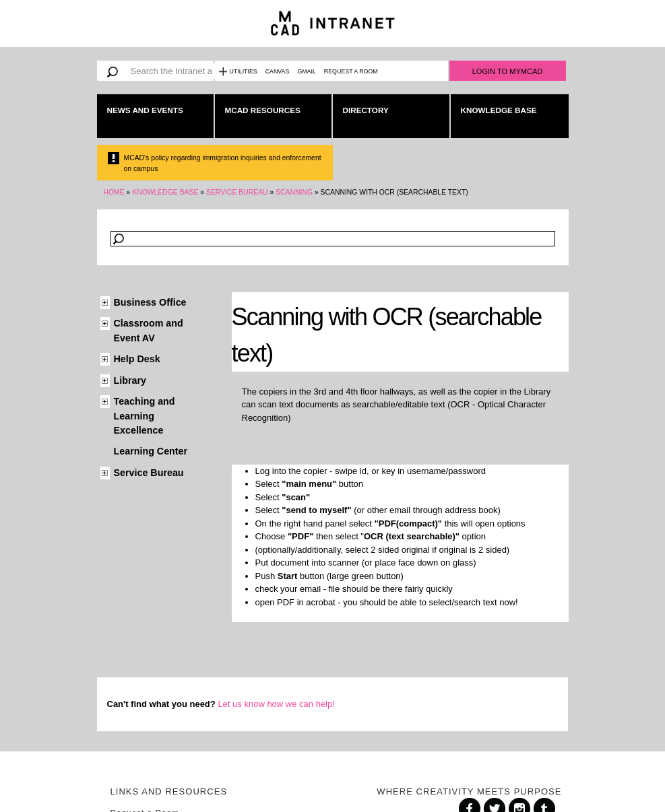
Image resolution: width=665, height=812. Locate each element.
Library (130, 380)
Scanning (294, 192)
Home (114, 192)
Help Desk (137, 359)
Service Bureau (237, 192)
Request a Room (351, 71)
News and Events (145, 110)
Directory (366, 110)
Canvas (278, 71)
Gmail (306, 71)
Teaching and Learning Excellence (145, 416)
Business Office (150, 302)
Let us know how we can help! (276, 704)
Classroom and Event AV (149, 330)
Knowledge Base (499, 110)
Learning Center (151, 451)
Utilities (244, 71)
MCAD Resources (263, 110)
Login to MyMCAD (508, 71)
